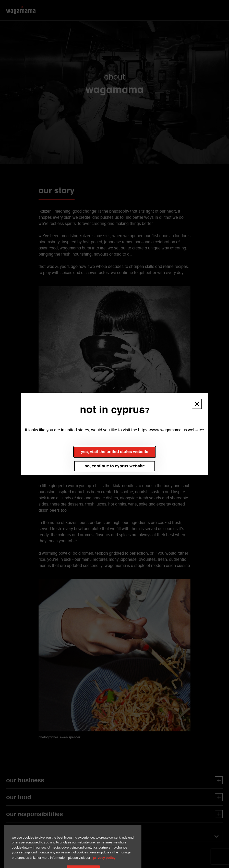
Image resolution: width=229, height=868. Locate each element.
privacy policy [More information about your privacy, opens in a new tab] (104, 862)
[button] (197, 404)
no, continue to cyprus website (115, 466)
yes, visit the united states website (115, 452)
